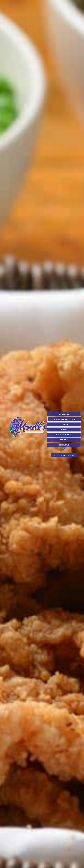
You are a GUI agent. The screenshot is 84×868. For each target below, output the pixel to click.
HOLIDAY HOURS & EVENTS (64, 419)
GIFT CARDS (64, 414)
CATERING (64, 430)
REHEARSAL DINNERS (64, 435)
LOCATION (64, 424)
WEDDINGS (64, 440)
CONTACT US (64, 445)
